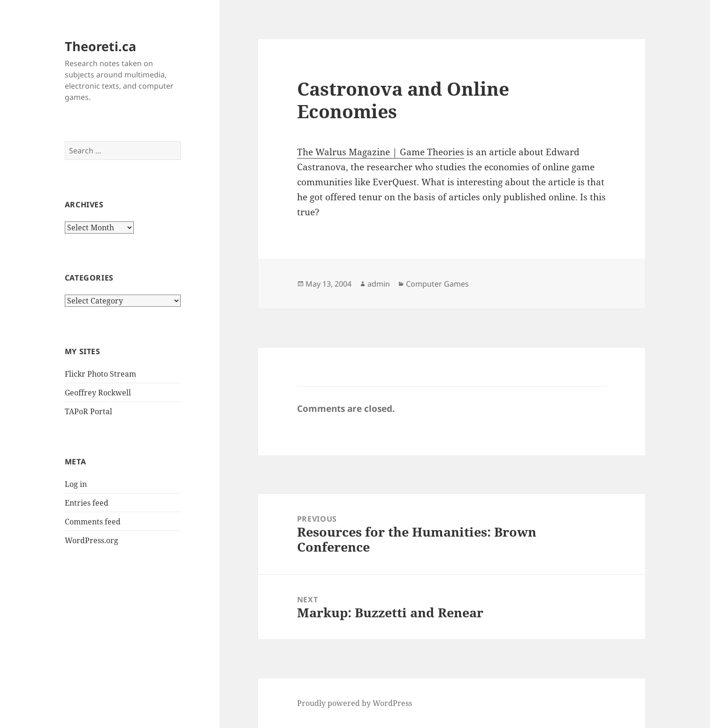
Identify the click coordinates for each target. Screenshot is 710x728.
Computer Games (437, 284)
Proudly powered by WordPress (355, 703)
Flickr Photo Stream (100, 374)
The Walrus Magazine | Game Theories (381, 152)
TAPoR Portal (88, 411)
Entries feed (87, 503)
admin (379, 284)
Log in (76, 484)
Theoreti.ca (100, 46)
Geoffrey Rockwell (98, 393)
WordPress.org (92, 540)
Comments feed (93, 522)
